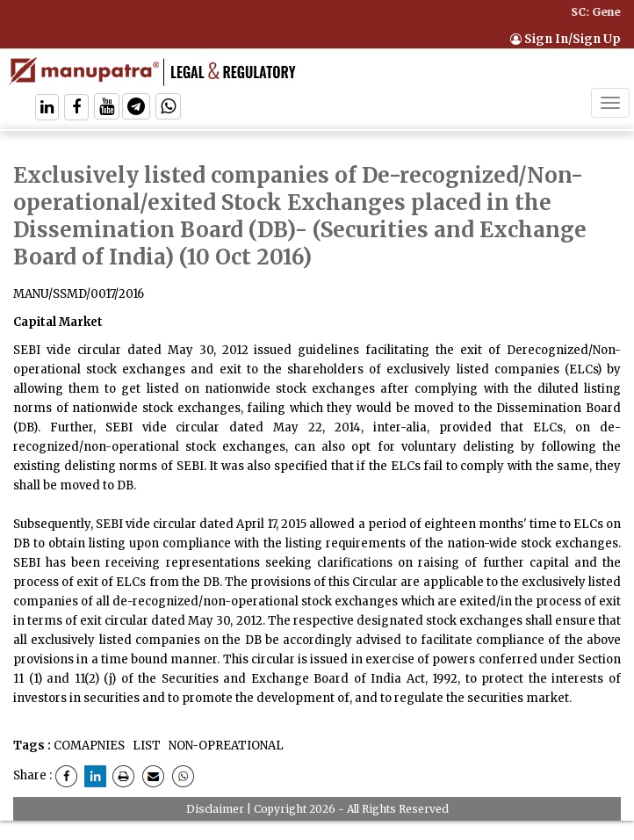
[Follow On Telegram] (136, 109)
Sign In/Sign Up (566, 39)
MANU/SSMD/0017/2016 (79, 294)
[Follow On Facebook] (76, 109)
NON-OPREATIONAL (225, 746)
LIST (145, 746)
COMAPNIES (89, 746)
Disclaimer (215, 809)
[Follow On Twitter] (107, 109)
